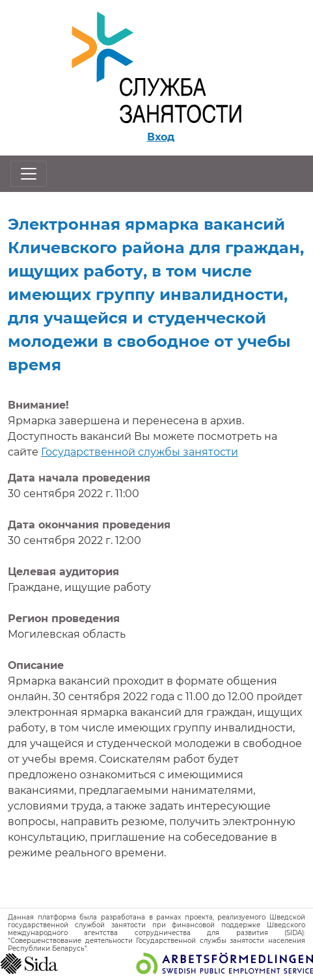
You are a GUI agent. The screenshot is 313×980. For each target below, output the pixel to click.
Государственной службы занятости (140, 452)
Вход (161, 137)
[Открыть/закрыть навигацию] (29, 174)
